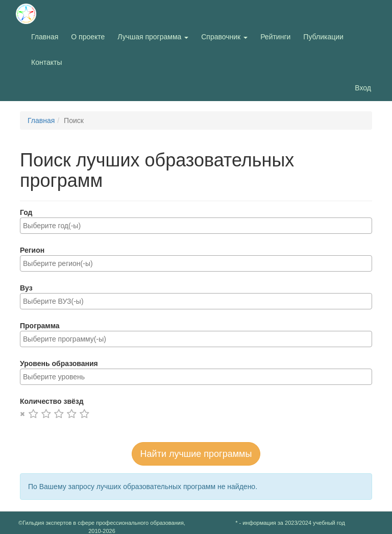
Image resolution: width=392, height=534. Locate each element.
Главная (45, 37)
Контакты (46, 62)
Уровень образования (59, 363)
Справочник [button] (224, 37)
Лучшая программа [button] (153, 37)
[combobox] (196, 226)
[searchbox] (196, 226)
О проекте (90, 36)
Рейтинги (275, 37)
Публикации (323, 37)
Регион (32, 250)
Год (26, 212)
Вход (363, 88)
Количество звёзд (52, 401)
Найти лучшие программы (196, 454)
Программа (40, 326)
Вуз (26, 288)
